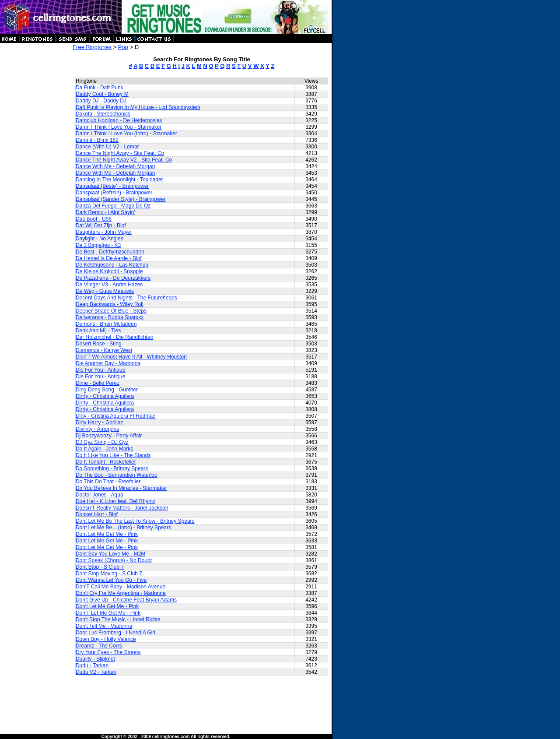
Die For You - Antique (100, 370)
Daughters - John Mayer (104, 232)
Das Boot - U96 (94, 219)
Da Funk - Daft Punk (100, 88)
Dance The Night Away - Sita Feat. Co (120, 153)
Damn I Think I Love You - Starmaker (119, 127)
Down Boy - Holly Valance (106, 639)
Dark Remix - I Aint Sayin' (105, 212)
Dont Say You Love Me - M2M (110, 554)
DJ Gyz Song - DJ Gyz (102, 442)
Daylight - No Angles (100, 239)
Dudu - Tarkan (92, 665)
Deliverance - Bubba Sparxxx (110, 317)
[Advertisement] (36, 175)
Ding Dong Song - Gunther (107, 390)
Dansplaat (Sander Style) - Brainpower (121, 199)
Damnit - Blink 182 (97, 140)
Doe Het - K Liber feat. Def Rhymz (115, 501)
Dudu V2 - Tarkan (96, 672)
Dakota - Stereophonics (103, 114)
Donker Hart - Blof (97, 514)
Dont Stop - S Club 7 (100, 567)
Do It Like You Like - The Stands (113, 455)
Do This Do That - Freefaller (108, 482)
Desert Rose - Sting (99, 344)
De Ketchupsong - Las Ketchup (112, 265)
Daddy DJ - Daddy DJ (101, 101)
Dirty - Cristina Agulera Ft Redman (116, 416)
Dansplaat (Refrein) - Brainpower (114, 193)
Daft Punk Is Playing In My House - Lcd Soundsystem (138, 107)
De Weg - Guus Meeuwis (105, 291)
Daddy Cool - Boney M (102, 94)
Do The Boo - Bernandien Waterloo (117, 475)
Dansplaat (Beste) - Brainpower (112, 186)
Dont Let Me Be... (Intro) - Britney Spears (123, 528)
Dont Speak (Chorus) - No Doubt (114, 560)
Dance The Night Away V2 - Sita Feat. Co (124, 160)
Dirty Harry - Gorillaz (100, 422)
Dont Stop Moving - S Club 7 (109, 574)
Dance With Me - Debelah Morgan (115, 166)
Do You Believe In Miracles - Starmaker (121, 488)
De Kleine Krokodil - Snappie (109, 271)
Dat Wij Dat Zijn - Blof (101, 225)
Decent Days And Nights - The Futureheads (126, 298)
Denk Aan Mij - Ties (98, 331)
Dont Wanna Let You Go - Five (111, 580)
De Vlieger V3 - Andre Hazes (109, 285)
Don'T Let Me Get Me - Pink (108, 613)
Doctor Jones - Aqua (100, 495)
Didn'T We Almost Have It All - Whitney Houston (131, 357)
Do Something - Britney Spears (112, 468)
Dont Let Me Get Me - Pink (107, 534)
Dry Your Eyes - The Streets (108, 652)
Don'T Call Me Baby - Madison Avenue (121, 587)
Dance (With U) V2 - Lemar (107, 147)
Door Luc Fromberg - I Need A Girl (115, 633)
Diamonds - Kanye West (104, 350)
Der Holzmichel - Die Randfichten (114, 337)
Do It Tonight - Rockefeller (106, 462)
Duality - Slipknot (95, 659)
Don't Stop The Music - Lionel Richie (118, 619)
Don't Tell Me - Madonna (104, 626)
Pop (123, 47)
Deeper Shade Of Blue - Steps (111, 311)
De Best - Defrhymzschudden (110, 252)
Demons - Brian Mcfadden (106, 324)
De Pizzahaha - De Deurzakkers (113, 278)
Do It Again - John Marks (104, 449)
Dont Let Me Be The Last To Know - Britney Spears (135, 521)
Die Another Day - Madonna (108, 363)
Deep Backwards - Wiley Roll (110, 304)
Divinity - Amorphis (97, 429)
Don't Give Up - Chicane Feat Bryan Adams (126, 600)
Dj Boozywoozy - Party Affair (109, 436)
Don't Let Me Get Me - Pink (107, 606)
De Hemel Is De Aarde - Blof (109, 258)
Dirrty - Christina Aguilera (105, 396)
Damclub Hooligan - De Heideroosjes (119, 120)
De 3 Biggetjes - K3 (98, 245)
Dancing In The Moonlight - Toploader (119, 179)
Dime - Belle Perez (98, 383)
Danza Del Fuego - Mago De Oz (113, 206)
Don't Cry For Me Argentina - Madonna (121, 593)
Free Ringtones (92, 47)
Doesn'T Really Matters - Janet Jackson (122, 508)
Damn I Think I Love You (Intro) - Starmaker (126, 134)
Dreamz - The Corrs (99, 646)
